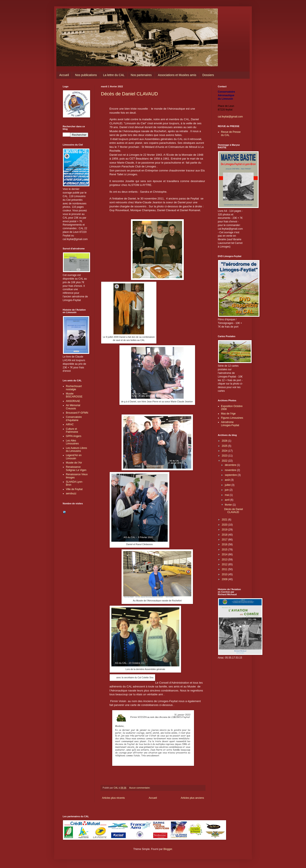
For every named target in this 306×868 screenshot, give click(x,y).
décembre (231, 465)
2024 (225, 451)
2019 (225, 530)
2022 (225, 461)
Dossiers (208, 75)
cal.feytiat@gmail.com (230, 117)
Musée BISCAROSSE (74, 395)
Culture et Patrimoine (72, 430)
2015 (225, 550)
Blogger (168, 849)
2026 (225, 441)
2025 (225, 446)
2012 (225, 564)
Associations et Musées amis (177, 75)
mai (227, 495)
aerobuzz (71, 493)
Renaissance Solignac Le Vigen (76, 468)
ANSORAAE (73, 401)
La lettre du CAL (114, 75)
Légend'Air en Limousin (74, 457)
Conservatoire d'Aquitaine (74, 418)
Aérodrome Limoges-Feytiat (230, 424)
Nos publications (86, 75)
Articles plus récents (113, 798)
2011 (225, 569)
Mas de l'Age (228, 414)
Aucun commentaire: (140, 788)
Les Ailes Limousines (72, 442)
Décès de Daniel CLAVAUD (129, 94)
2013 (225, 560)
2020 (225, 525)
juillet (228, 485)
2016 (225, 544)
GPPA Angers (74, 436)
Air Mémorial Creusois (73, 407)
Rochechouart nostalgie (74, 388)
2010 (225, 574)
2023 (225, 456)
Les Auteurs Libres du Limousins (76, 450)
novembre (231, 470)
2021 (225, 520)
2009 (225, 579)
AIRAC (70, 424)
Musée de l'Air (74, 463)
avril (227, 500)
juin (227, 490)
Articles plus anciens (192, 798)
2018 (225, 535)
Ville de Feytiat (74, 489)
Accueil (64, 75)
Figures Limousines (232, 418)
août (228, 480)
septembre (231, 475)
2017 (225, 540)
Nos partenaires (141, 75)
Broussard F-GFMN (77, 413)
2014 (225, 554)
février (229, 505)
